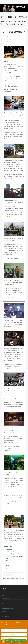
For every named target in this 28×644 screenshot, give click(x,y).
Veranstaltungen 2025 (13, 554)
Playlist (3, 596)
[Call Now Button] (3, 641)
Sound (3, 601)
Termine (4, 603)
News (7, 42)
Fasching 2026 (10, 552)
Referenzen (4, 611)
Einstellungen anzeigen (14, 639)
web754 (7, 37)
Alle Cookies (14, 631)
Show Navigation (23, 13)
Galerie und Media (6, 598)
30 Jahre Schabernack (9, 575)
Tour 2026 (9, 549)
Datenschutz (5, 619)
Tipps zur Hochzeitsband (7, 616)
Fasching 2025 (10, 560)
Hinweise (4, 614)
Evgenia (3, 593)
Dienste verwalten (14, 627)
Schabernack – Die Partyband (14, 17)
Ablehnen (14, 635)
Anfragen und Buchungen (7, 609)
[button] (14, 641)
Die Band (4, 590)
